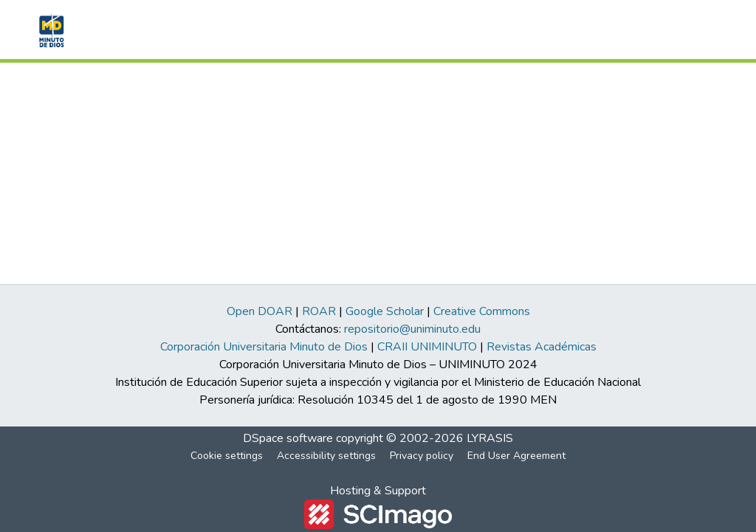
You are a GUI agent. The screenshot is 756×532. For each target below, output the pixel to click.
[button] (50, 30)
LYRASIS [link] (490, 438)
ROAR (319, 311)
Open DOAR (260, 311)
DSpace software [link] (288, 438)
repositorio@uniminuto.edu (412, 329)
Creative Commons (482, 311)
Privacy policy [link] (422, 456)
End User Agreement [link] (516, 456)
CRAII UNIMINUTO (427, 347)
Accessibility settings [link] (326, 456)
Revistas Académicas (542, 347)
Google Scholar (385, 311)
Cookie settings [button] (227, 456)
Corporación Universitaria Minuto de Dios (264, 347)
